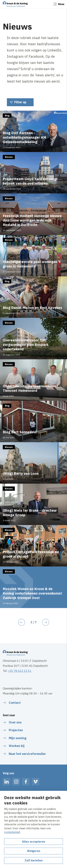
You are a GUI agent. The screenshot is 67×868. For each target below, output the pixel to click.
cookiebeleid (12, 832)
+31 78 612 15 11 (20, 671)
